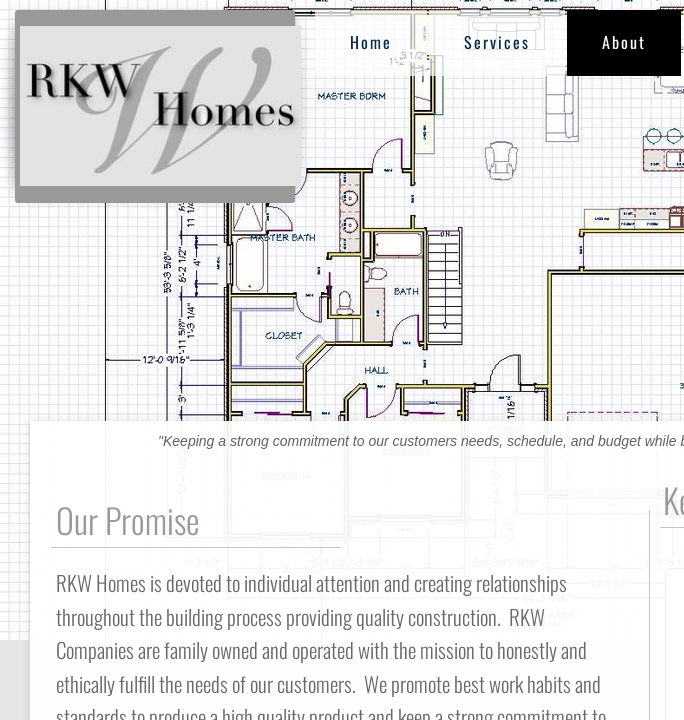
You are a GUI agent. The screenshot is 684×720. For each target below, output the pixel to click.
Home (371, 42)
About (624, 42)
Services (497, 42)
